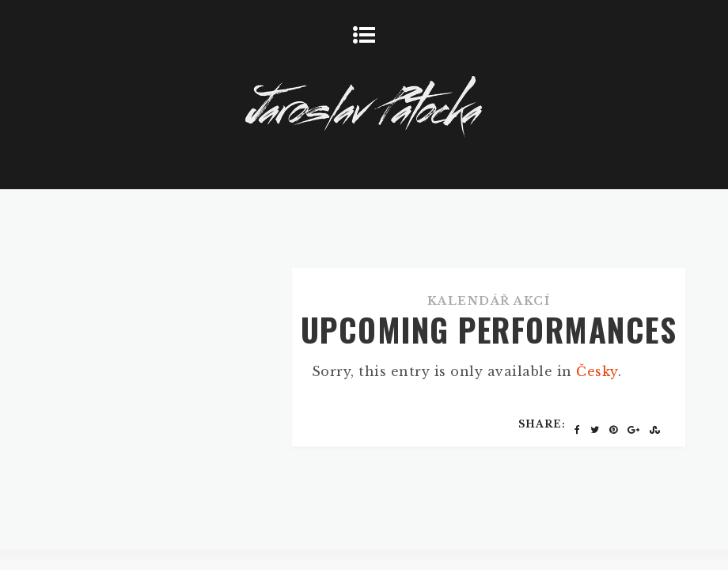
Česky (597, 371)
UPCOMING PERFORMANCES (489, 329)
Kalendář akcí (489, 301)
